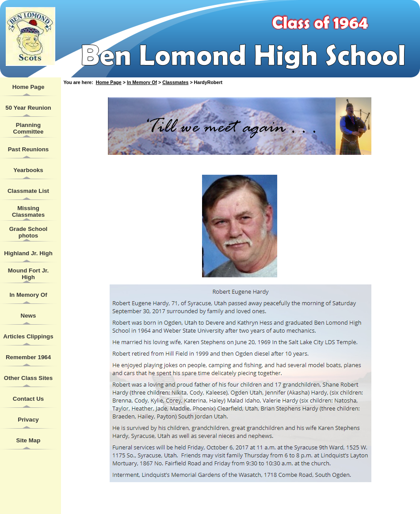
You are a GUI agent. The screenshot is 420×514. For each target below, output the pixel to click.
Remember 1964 (28, 357)
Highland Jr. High (28, 253)
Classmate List (28, 191)
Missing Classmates (28, 211)
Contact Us (28, 399)
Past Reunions (29, 149)
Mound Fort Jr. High (29, 274)
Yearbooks (28, 170)
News (29, 316)
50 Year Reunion (28, 108)
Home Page (29, 87)
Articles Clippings (28, 336)
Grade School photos (29, 232)
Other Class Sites (28, 378)
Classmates (175, 82)
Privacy (28, 420)
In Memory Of (28, 295)
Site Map (29, 440)
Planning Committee (29, 128)
